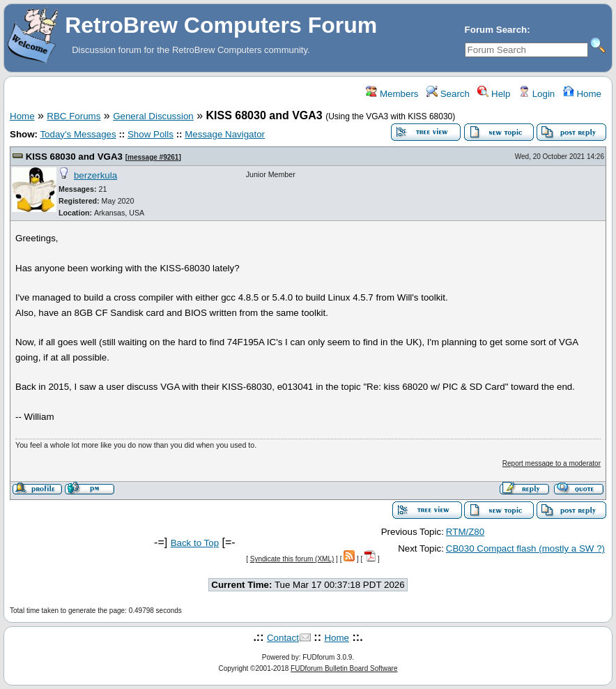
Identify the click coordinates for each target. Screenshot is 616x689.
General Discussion (153, 116)
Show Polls (151, 134)
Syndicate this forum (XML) (292, 559)
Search (448, 94)
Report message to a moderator (552, 463)
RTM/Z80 (465, 532)
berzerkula (95, 175)
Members (392, 94)
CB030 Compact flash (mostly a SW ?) (525, 548)
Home (582, 94)
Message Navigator (225, 134)
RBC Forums (74, 116)
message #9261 (153, 157)
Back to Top (195, 543)
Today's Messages (78, 134)
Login (537, 94)
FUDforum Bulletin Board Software (344, 668)
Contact (283, 638)
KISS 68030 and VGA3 (74, 157)
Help (494, 94)
